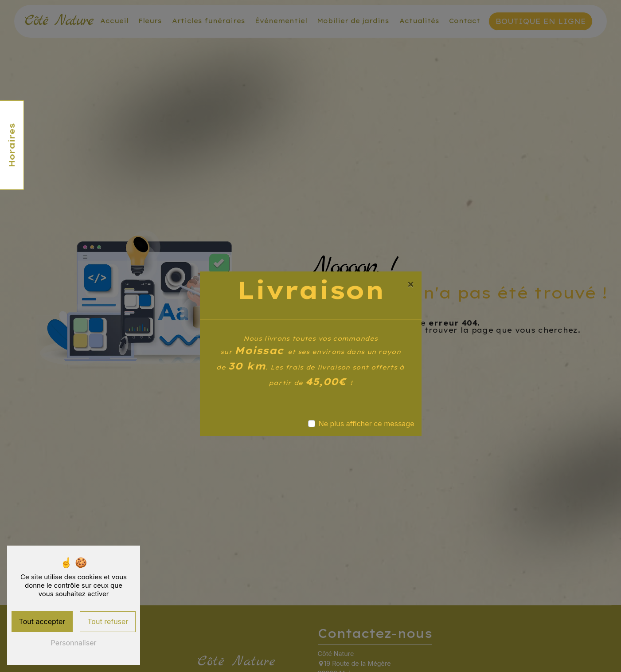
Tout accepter (42, 621)
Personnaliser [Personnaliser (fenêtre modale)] (74, 643)
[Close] (410, 284)
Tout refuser (108, 621)
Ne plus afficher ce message (367, 424)
